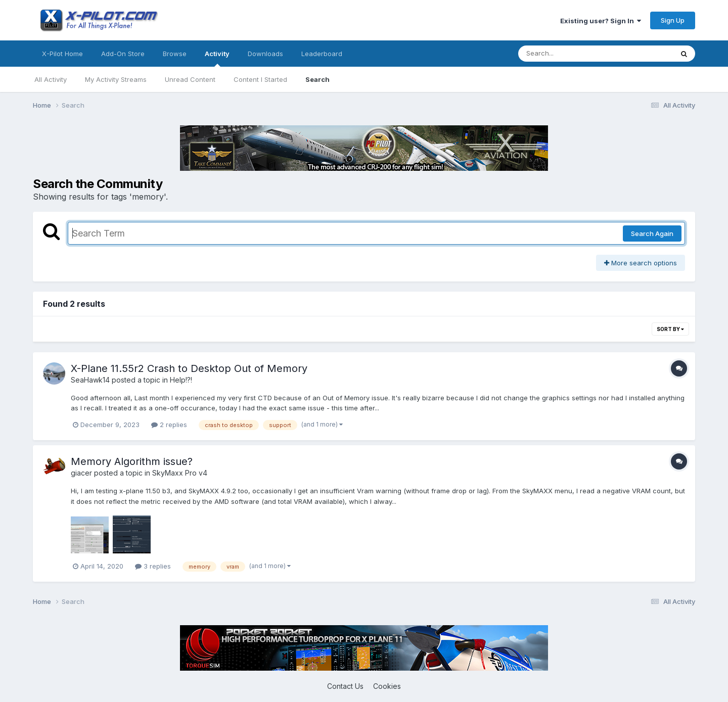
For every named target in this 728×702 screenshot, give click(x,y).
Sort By (670, 329)
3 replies (153, 566)
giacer (81, 473)
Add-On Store (123, 54)
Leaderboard (322, 54)
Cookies (387, 686)
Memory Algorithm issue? (132, 461)
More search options (641, 263)
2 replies (169, 425)
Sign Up (673, 20)
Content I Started (260, 79)
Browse (175, 54)
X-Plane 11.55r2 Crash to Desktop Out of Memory (189, 368)
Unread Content (190, 79)
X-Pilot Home (62, 54)
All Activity (51, 79)
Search (317, 79)
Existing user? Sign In (601, 21)
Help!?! (181, 380)
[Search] (568, 54)
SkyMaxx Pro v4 (180, 473)
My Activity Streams (116, 79)
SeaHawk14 (90, 380)
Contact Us (345, 686)
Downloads (265, 54)
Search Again (652, 233)
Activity (217, 58)
